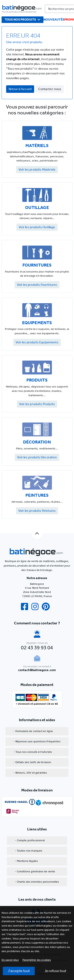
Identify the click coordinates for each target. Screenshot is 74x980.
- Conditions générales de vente (35, 871)
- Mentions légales (26, 861)
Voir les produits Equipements (37, 342)
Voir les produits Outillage (37, 227)
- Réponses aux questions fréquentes (37, 741)
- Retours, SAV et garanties (30, 773)
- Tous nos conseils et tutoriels (33, 752)
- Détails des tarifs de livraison (32, 762)
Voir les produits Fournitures (37, 285)
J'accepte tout (19, 971)
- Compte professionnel (30, 840)
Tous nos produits (23, 20)
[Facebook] (26, 607)
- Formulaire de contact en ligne (33, 731)
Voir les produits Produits (37, 404)
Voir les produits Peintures (37, 511)
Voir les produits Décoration (37, 457)
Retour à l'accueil (20, 89)
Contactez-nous (50, 89)
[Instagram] (37, 607)
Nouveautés (54, 19)
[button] (37, 960)
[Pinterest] (47, 607)
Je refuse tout (55, 971)
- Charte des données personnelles (37, 882)
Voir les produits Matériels (37, 170)
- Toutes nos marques (29, 851)
